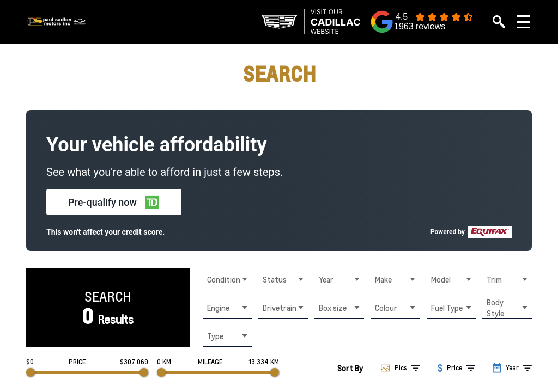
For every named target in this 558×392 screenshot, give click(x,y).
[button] (114, 202)
